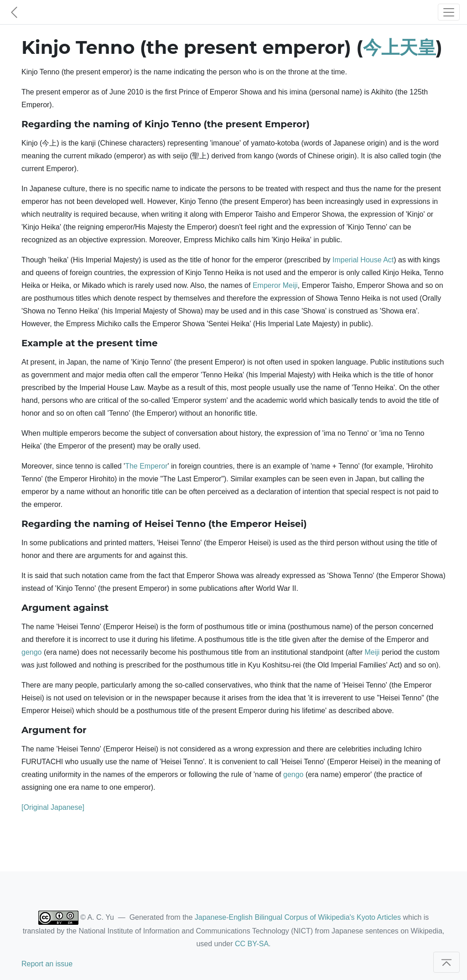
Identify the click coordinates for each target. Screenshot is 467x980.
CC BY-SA (252, 944)
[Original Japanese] (53, 807)
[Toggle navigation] (449, 12)
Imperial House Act (363, 260)
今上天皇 (400, 47)
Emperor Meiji (275, 285)
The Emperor (146, 466)
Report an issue (47, 964)
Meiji (372, 652)
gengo (32, 652)
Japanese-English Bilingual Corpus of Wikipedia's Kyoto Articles (298, 917)
